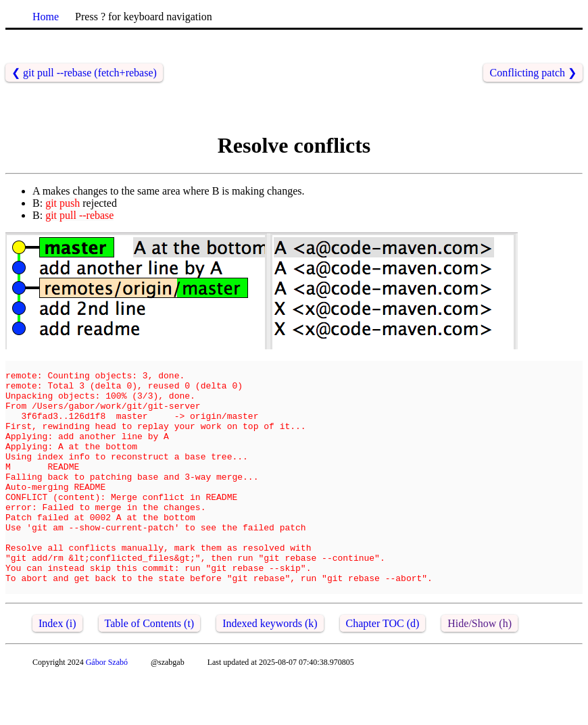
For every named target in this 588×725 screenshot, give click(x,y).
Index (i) (57, 670)
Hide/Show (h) (480, 670)
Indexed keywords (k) (270, 670)
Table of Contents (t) (150, 670)
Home (46, 17)
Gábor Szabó (107, 709)
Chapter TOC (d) (383, 670)
